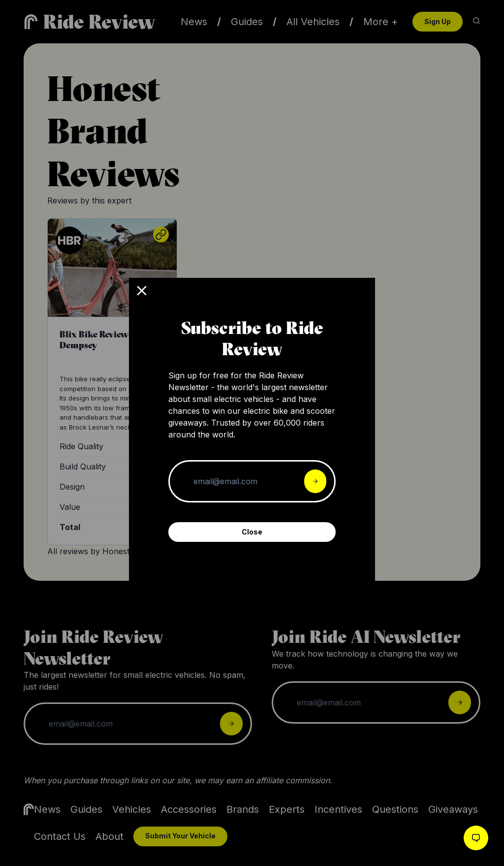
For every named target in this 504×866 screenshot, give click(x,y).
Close (252, 532)
